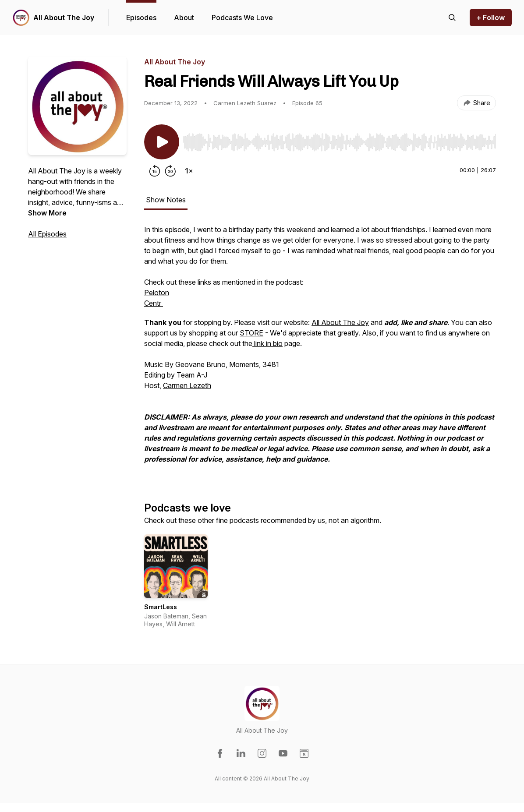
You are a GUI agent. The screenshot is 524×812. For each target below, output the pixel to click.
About (184, 18)
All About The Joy (64, 18)
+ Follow (491, 18)
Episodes (141, 18)
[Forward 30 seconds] (170, 171)
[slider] (339, 142)
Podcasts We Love (242, 18)
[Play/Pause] (162, 142)
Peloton (157, 293)
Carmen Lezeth (187, 385)
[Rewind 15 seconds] (155, 171)
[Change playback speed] (189, 171)
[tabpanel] (320, 349)
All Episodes (47, 234)
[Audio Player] (339, 140)
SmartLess (161, 607)
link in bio (267, 343)
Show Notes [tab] (166, 200)
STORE (251, 333)
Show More (47, 213)
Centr (154, 303)
